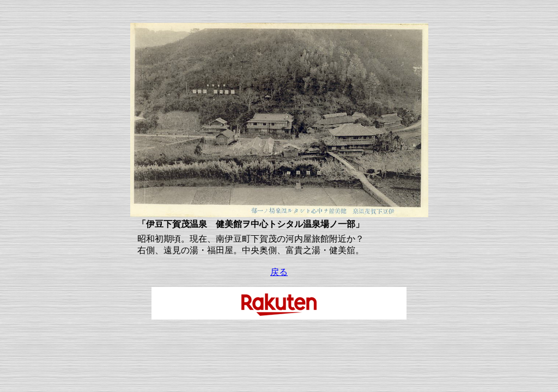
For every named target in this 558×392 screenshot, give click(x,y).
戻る (279, 272)
